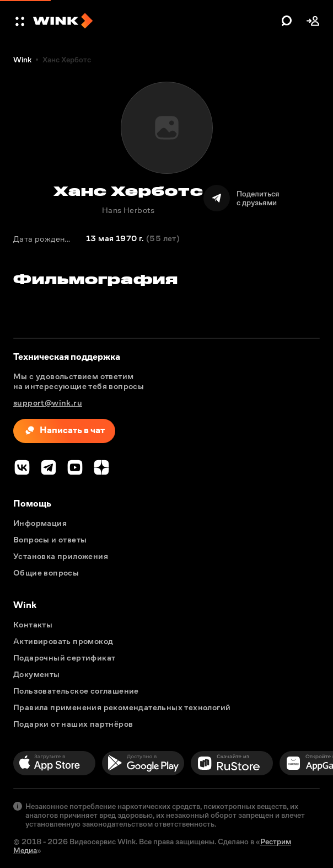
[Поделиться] (241, 198)
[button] (21, 21)
